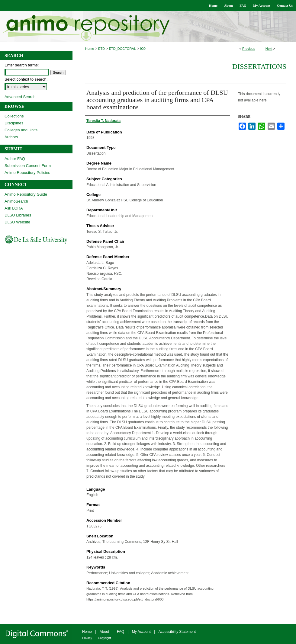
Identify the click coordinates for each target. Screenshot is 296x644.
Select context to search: (26, 79)
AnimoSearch (16, 201)
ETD (101, 49)
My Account (141, 632)
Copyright (104, 638)
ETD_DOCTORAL (122, 49)
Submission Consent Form (28, 166)
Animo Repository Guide (26, 194)
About (104, 632)
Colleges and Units (21, 130)
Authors (11, 137)
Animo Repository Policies (27, 173)
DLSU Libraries (18, 215)
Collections (14, 116)
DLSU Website (17, 222)
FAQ (121, 632)
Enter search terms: (22, 65)
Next (269, 49)
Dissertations (259, 66)
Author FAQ (15, 159)
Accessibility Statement (177, 632)
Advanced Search (20, 97)
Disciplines (14, 123)
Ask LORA (14, 208)
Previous (249, 49)
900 (143, 49)
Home (90, 49)
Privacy (87, 638)
